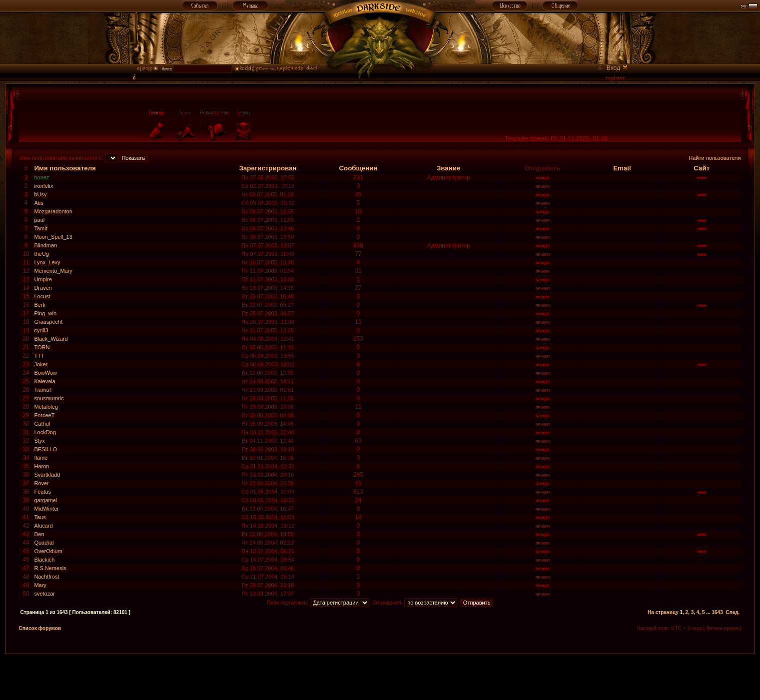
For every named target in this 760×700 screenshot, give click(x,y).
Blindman (45, 245)
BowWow (45, 373)
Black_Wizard (51, 339)
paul (39, 220)
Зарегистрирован (268, 168)
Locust (42, 296)
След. (733, 612)
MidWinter (46, 509)
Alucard (43, 526)
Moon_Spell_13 (53, 237)
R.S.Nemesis (50, 568)
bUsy (40, 194)
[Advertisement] (380, 677)
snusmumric (49, 398)
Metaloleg (46, 407)
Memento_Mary (53, 271)
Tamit (40, 228)
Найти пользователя (715, 158)
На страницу (663, 612)
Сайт (702, 168)
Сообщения (358, 168)
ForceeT (44, 415)
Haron (41, 466)
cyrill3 (41, 330)
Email (622, 168)
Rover (41, 483)
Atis (38, 203)
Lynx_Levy (47, 262)
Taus (40, 517)
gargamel (45, 500)
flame (41, 458)
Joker (41, 364)
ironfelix (43, 186)
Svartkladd (47, 475)
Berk (40, 305)
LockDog (45, 432)
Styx (39, 441)
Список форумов (40, 628)
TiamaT (43, 390)
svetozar (44, 594)
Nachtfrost (46, 577)
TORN (42, 347)
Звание (448, 168)
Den (39, 534)
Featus (42, 492)
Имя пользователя (65, 168)
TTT (39, 356)
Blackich (44, 560)
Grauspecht (48, 322)
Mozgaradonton (53, 211)
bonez (41, 177)
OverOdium (48, 551)
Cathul (42, 424)
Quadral (44, 543)
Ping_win (45, 313)
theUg (41, 254)
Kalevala (44, 381)
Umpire (43, 279)
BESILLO (45, 449)
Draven (43, 288)
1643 (717, 612)
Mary (40, 585)
